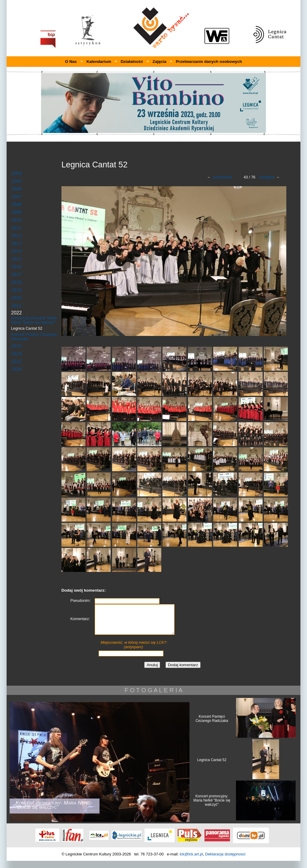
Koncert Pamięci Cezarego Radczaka (212, 726)
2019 (16, 290)
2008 (16, 204)
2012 (16, 235)
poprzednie (223, 177)
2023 (16, 346)
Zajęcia (160, 62)
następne (267, 177)
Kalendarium (99, 62)
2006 (16, 189)
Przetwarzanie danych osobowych (209, 62)
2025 (16, 361)
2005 (16, 181)
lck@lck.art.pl (191, 861)
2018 (16, 282)
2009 (16, 212)
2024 (16, 353)
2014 (16, 251)
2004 (16, 173)
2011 (16, 228)
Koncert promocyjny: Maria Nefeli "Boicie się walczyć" (34, 320)
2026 (16, 369)
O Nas (71, 62)
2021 (16, 305)
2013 (16, 243)
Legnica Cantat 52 (212, 767)
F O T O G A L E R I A (153, 697)
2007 (16, 196)
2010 (16, 220)
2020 (16, 298)
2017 (16, 274)
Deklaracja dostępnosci (225, 861)
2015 (16, 259)
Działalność (132, 62)
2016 (16, 266)
